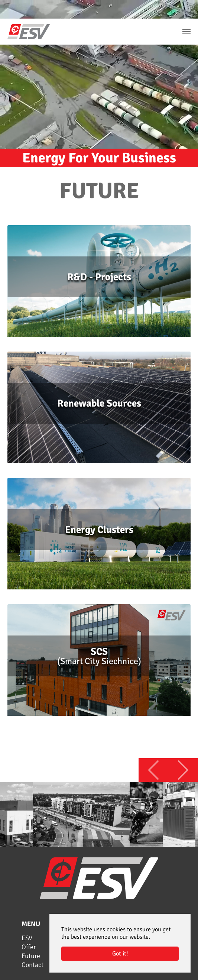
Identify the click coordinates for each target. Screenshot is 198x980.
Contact (33, 965)
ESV (27, 938)
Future (31, 956)
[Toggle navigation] (186, 32)
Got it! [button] (120, 954)
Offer (29, 947)
